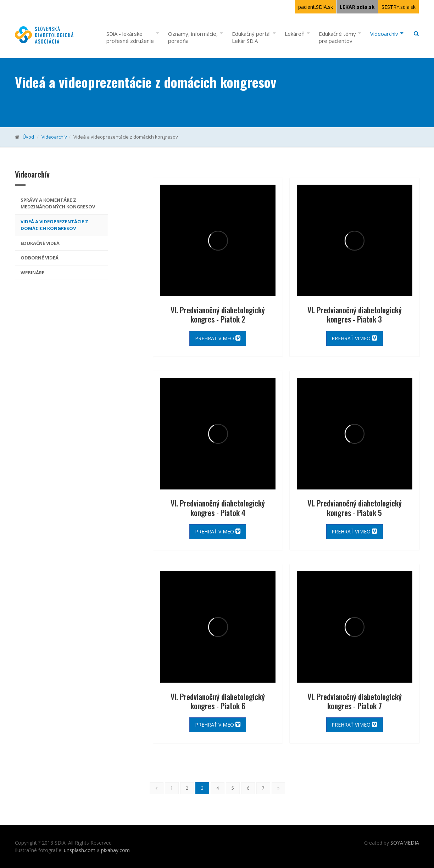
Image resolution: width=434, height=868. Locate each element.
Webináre (32, 273)
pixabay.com (115, 850)
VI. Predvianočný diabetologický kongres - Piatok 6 (218, 701)
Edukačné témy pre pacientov (337, 37)
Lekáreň (295, 34)
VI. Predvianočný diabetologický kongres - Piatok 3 (355, 314)
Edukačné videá (40, 243)
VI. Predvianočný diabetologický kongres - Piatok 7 (355, 701)
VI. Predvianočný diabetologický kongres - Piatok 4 (218, 508)
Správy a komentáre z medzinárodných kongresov (58, 203)
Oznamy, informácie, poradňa (193, 37)
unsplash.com (80, 850)
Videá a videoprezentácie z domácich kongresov (54, 225)
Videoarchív (384, 34)
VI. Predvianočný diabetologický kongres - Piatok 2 (218, 314)
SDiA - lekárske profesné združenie (130, 37)
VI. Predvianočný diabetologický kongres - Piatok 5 (355, 508)
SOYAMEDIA (405, 843)
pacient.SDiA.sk (316, 7)
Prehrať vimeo (218, 338)
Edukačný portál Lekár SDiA (251, 37)
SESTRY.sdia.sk (399, 7)
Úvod (28, 137)
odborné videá (40, 258)
